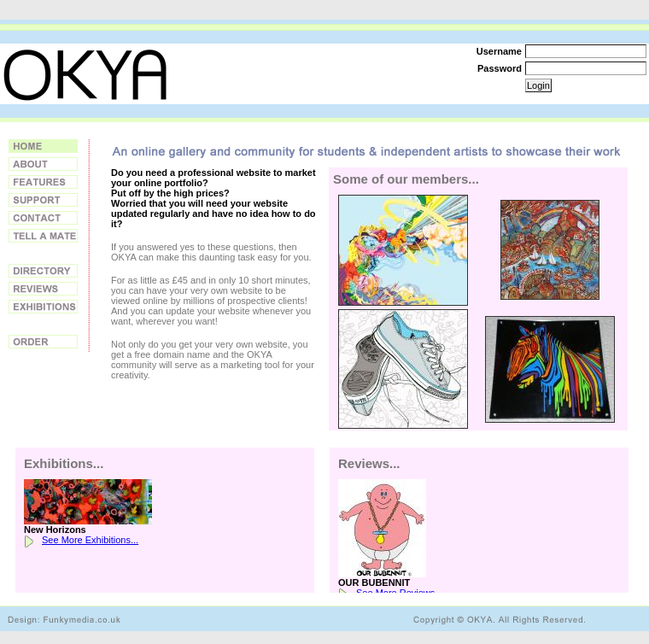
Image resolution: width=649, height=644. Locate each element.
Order (43, 342)
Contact (43, 218)
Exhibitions (43, 307)
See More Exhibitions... (90, 540)
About (43, 164)
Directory (43, 271)
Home (43, 146)
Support (43, 200)
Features (43, 182)
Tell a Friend (43, 236)
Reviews (43, 289)
